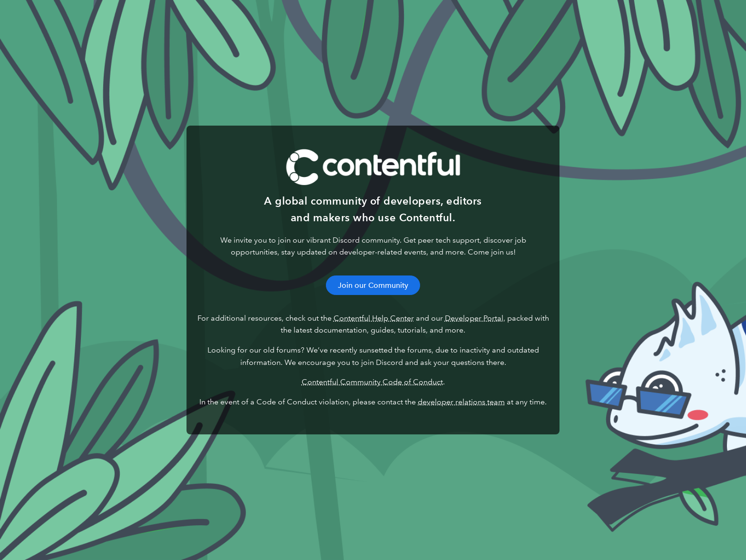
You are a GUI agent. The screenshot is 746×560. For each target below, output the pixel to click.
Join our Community (373, 285)
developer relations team (461, 402)
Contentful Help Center (374, 318)
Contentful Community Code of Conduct (372, 382)
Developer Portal (474, 318)
